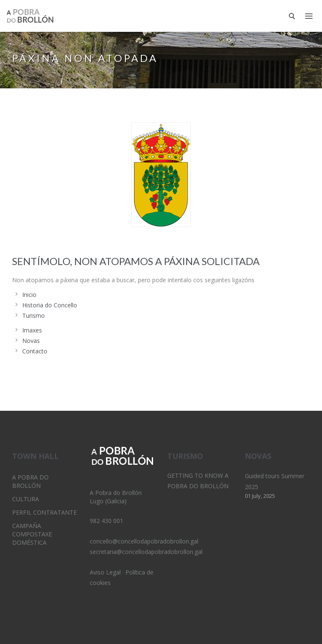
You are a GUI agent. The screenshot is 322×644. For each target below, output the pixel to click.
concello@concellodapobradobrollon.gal (144, 541)
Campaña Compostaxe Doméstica (32, 534)
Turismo (34, 316)
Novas (31, 341)
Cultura (26, 499)
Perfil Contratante (44, 512)
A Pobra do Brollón (30, 481)
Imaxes (32, 330)
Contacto (35, 351)
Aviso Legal (105, 572)
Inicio (29, 295)
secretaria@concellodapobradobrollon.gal (146, 552)
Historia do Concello (50, 305)
